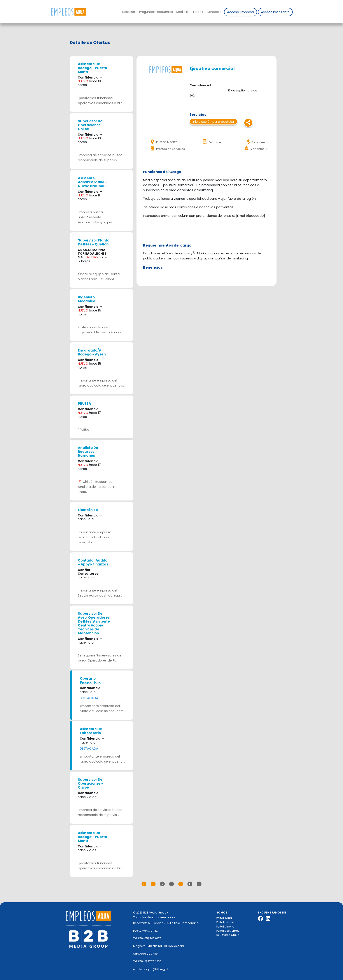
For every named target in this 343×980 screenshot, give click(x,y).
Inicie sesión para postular (213, 122)
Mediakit (183, 12)
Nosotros (129, 12)
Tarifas (198, 12)
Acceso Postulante (275, 12)
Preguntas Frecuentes (156, 12)
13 (190, 884)
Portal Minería (225, 927)
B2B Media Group (228, 935)
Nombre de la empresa (68, 12)
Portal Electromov (228, 931)
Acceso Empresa (241, 12)
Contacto (214, 12)
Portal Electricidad (228, 922)
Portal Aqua (224, 918)
